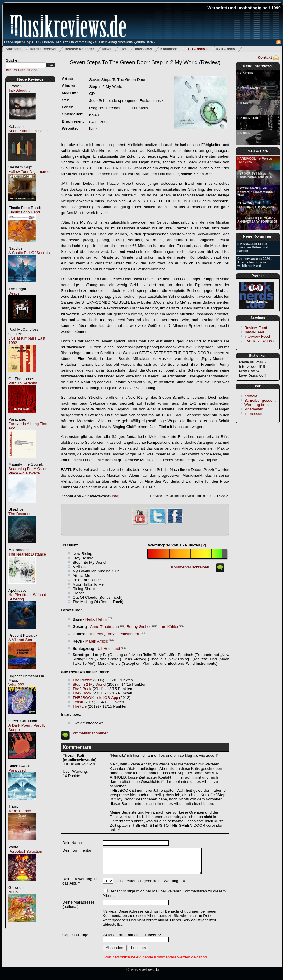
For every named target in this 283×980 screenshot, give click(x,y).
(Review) (145, 62)
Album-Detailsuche (22, 70)
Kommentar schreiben (190, 567)
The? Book (82, 689)
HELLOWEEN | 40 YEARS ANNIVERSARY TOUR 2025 (257, 220)
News (107, 49)
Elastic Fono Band (24, 212)
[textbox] (26, 65)
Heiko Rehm (96, 619)
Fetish (78, 702)
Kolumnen (169, 49)
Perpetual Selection (25, 851)
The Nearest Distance (27, 554)
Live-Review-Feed (260, 341)
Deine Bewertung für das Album (80, 881)
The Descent (20, 514)
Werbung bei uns (259, 405)
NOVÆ (15, 892)
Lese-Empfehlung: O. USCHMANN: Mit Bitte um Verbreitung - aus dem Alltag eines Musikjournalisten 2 (80, 42)
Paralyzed (17, 770)
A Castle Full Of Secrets (29, 253)
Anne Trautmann (104, 627)
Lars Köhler (168, 627)
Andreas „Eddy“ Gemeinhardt (114, 634)
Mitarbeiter (253, 409)
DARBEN (244, 133)
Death (14, 293)
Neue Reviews (30, 79)
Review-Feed (256, 328)
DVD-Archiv (225, 49)
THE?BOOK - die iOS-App (95, 698)
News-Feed (254, 332)
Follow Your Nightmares (29, 172)
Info (115, 496)
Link (94, 128)
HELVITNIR (245, 73)
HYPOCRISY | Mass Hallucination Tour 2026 (255, 175)
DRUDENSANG (248, 118)
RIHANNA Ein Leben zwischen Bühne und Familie (253, 247)
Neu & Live (258, 151)
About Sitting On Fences (29, 131)
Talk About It (19, 90)
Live (123, 49)
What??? (16, 685)
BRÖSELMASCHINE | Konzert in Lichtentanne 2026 (255, 192)
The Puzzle (82, 680)
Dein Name (72, 843)
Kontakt (265, 57)
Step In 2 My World (89, 684)
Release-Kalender (79, 49)
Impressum (254, 414)
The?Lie (80, 706)
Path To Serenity (23, 383)
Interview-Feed (257, 336)
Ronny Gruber (139, 627)
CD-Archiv (197, 49)
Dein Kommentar (77, 850)
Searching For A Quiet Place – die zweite (27, 471)
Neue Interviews (257, 66)
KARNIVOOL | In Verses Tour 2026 (255, 160)
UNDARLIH (245, 103)
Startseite (14, 49)
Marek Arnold (97, 641)
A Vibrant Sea (20, 640)
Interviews (144, 49)
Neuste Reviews (43, 49)
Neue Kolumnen (257, 236)
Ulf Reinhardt (109, 649)
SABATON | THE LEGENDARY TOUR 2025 (256, 205)
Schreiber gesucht (260, 400)
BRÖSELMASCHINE (252, 88)
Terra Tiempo (20, 811)
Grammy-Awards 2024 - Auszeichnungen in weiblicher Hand (254, 262)
